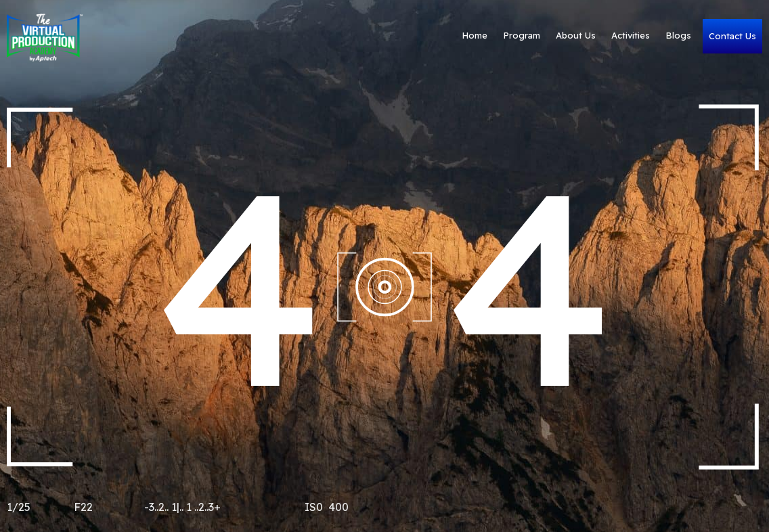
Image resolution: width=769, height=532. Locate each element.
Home (440, 36)
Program (487, 36)
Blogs (644, 36)
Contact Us (716, 36)
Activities (596, 36)
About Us (541, 36)
